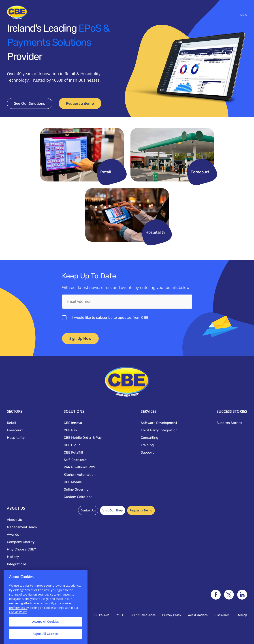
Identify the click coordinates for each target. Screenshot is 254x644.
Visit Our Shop (113, 510)
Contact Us (88, 510)
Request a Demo (141, 510)
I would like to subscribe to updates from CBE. (111, 318)
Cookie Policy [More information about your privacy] (18, 627)
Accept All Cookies (46, 636)
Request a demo (80, 103)
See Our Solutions (30, 103)
